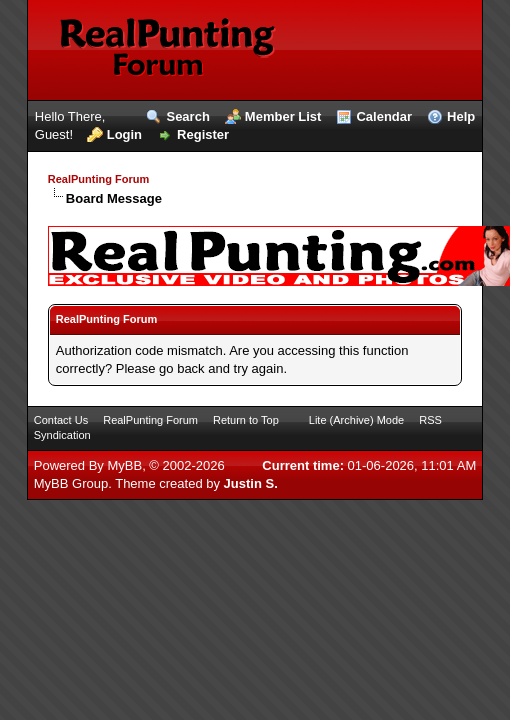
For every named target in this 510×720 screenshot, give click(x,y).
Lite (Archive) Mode (356, 420)
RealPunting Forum (98, 179)
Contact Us (61, 420)
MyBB (124, 465)
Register (203, 134)
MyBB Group (71, 483)
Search (187, 116)
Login (124, 134)
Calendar (384, 116)
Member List (283, 116)
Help (461, 116)
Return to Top (246, 420)
